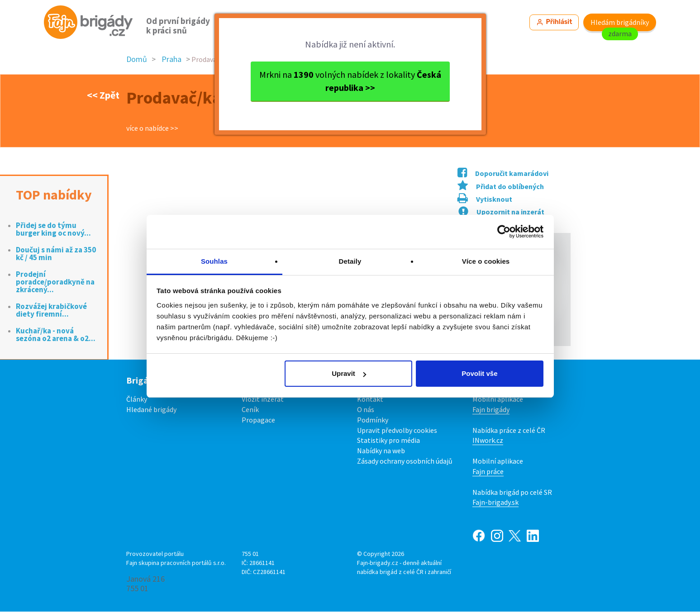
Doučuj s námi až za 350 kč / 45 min (56, 254)
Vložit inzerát (263, 399)
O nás (366, 410)
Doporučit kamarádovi (503, 174)
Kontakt (370, 399)
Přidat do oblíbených (501, 187)
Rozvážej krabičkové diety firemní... (51, 311)
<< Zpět (103, 95)
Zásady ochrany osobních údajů (405, 461)
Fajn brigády (491, 410)
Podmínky (373, 420)
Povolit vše (479, 373)
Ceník (250, 410)
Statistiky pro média (388, 441)
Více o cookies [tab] (486, 261)
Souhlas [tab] (214, 261)
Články (137, 399)
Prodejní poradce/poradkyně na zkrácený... (55, 282)
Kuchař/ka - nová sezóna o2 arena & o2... (56, 335)
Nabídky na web (381, 451)
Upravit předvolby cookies (397, 431)
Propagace (258, 420)
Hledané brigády (151, 410)
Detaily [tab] (350, 261)
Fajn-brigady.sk (495, 503)
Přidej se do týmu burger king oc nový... (53, 230)
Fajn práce (488, 472)
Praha (171, 60)
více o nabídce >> (152, 128)
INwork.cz (488, 441)
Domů (137, 60)
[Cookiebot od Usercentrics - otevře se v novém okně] (504, 232)
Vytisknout (485, 200)
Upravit (349, 373)
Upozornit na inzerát (501, 212)
